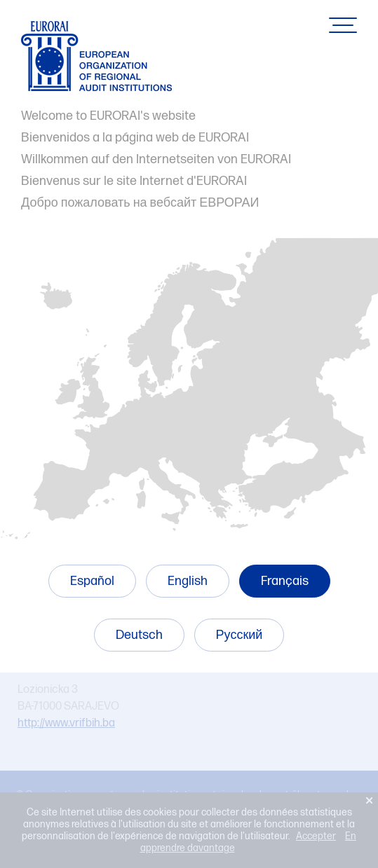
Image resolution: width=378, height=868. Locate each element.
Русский (239, 635)
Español (92, 581)
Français (285, 581)
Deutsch (139, 635)
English (188, 581)
